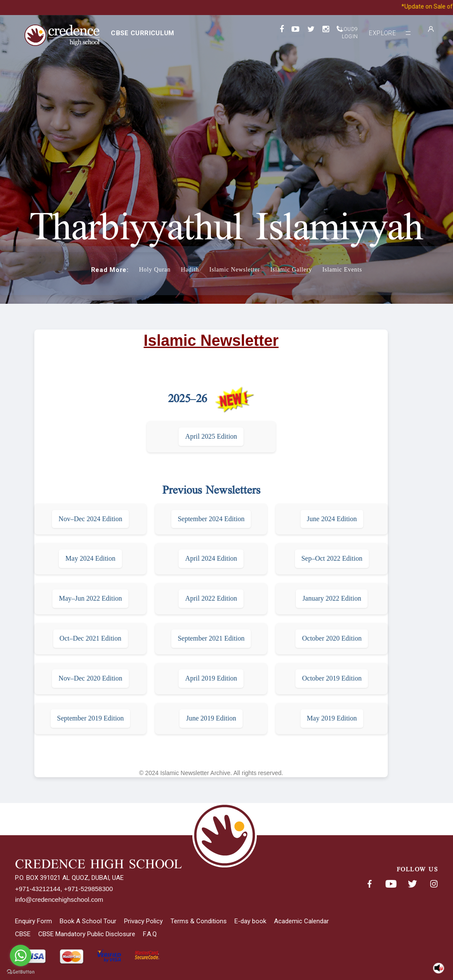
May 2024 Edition (90, 558)
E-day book (250, 921)
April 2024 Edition (211, 558)
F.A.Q (150, 934)
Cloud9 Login (347, 33)
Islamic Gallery (291, 270)
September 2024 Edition (211, 519)
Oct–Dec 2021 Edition (91, 638)
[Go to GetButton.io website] (21, 972)
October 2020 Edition (332, 638)
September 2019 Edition (91, 718)
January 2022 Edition (332, 598)
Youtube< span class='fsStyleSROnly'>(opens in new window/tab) (391, 884)
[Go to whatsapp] (21, 956)
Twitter (412, 884)
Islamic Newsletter (235, 270)
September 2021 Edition (211, 638)
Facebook (369, 884)
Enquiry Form (33, 921)
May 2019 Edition (332, 718)
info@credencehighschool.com (59, 899)
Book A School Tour (88, 921)
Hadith (190, 270)
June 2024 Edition (332, 519)
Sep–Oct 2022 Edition (332, 558)
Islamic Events (342, 270)
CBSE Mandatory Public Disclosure (87, 934)
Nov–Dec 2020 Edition (90, 678)
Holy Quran (155, 270)
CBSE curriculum (142, 33)
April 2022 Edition (211, 598)
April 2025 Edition (211, 436)
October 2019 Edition (332, 678)
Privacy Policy (143, 921)
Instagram (434, 884)
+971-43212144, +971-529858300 (64, 889)
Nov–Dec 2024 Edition (90, 519)
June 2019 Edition (211, 718)
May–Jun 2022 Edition (90, 598)
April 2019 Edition (211, 678)
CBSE (23, 934)
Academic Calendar (301, 921)
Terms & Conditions (199, 921)
